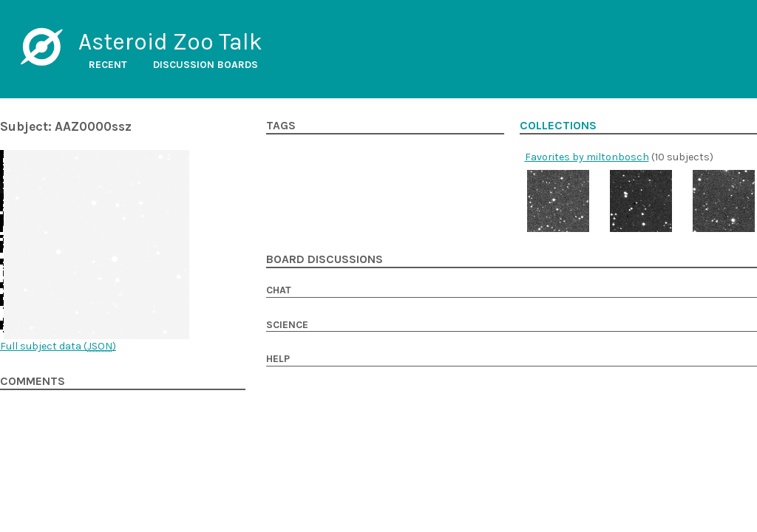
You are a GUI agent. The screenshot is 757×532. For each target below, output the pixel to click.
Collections (558, 126)
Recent (108, 65)
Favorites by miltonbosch (587, 157)
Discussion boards (206, 65)
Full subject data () (58, 346)
